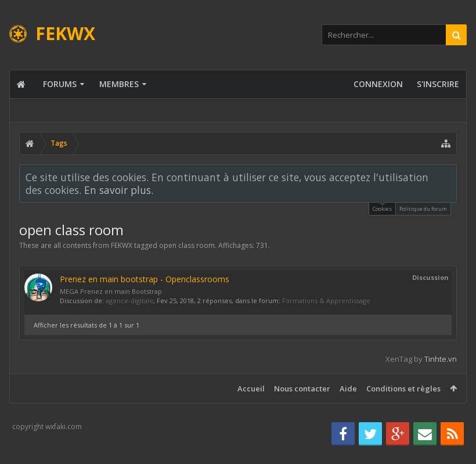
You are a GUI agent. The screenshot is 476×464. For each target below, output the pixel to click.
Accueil (251, 389)
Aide (348, 389)
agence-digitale (129, 301)
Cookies (382, 208)
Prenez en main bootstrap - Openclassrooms (145, 279)
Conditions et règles (403, 389)
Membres (119, 84)
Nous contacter (302, 389)
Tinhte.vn (441, 359)
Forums (60, 84)
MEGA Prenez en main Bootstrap (111, 291)
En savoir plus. (119, 190)
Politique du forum (423, 209)
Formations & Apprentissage (326, 301)
